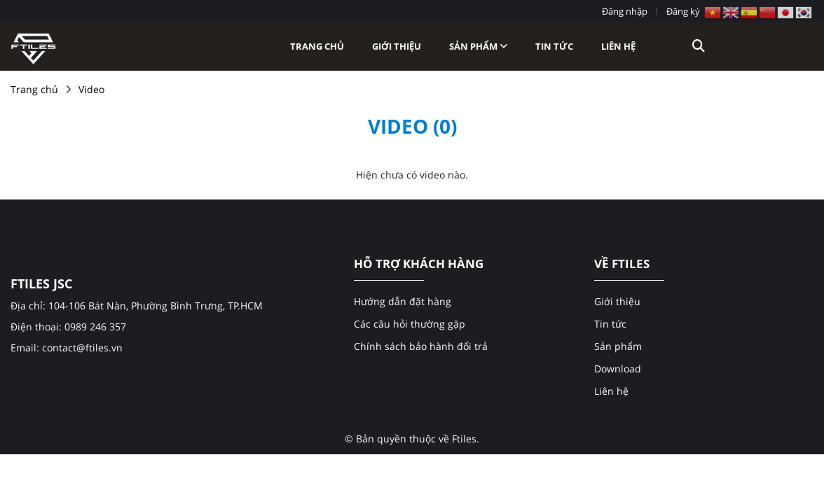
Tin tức (554, 46)
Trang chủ (317, 46)
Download (618, 369)
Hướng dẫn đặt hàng (403, 301)
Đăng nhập (625, 11)
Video (91, 89)
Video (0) (412, 126)
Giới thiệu (397, 46)
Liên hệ (618, 46)
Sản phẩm (478, 46)
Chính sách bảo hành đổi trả (421, 346)
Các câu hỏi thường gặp (410, 324)
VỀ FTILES (622, 264)
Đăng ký (683, 11)
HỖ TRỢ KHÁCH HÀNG (419, 264)
